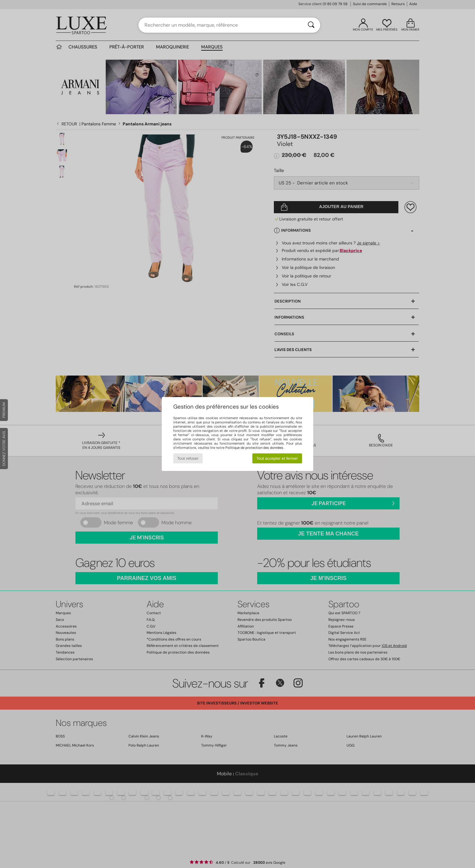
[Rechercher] (311, 25)
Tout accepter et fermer (277, 458)
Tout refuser (188, 458)
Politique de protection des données (254, 448)
